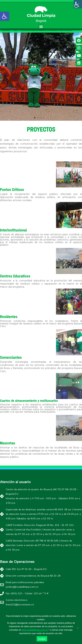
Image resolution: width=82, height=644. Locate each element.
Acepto (42, 639)
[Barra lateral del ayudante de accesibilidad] (78, 4)
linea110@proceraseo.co (20, 605)
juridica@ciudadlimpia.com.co (22, 587)
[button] (41, 26)
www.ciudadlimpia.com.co (35, 630)
